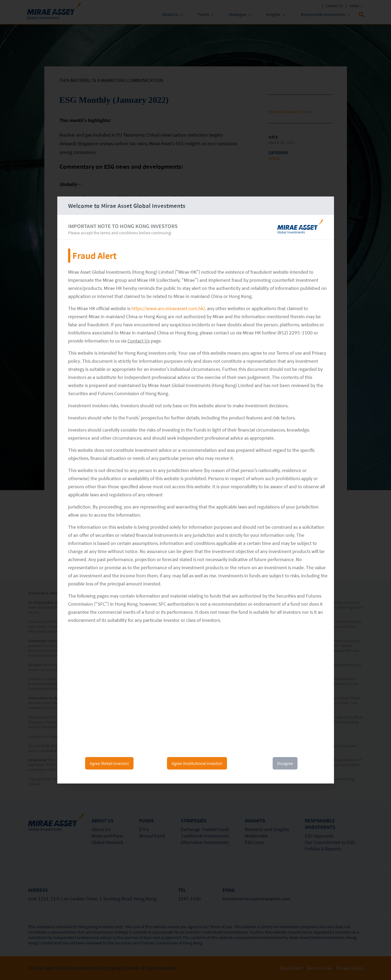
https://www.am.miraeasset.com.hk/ (168, 308)
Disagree (285, 763)
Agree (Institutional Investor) (197, 763)
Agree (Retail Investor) (109, 763)
